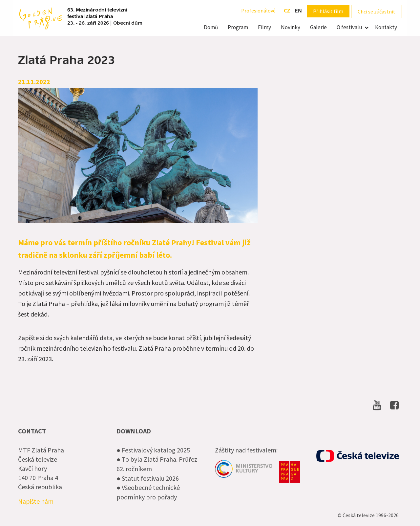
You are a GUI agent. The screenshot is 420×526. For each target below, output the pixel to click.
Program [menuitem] (238, 27)
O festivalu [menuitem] (349, 27)
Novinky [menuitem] (291, 27)
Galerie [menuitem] (318, 27)
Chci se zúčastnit (377, 11)
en (298, 11)
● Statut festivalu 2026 (148, 478)
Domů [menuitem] (211, 27)
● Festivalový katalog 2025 (153, 450)
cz (287, 11)
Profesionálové (258, 11)
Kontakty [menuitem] (386, 27)
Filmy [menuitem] (264, 27)
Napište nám (36, 501)
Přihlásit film (328, 11)
